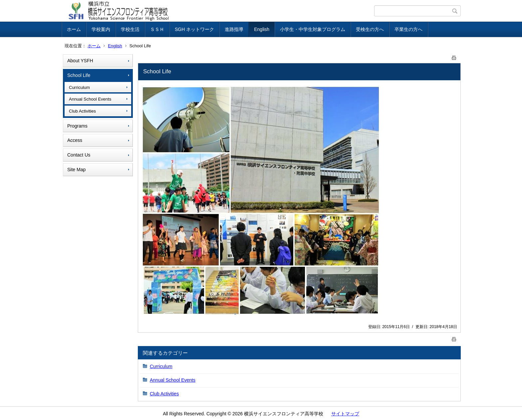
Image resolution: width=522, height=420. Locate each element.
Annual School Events (90, 99)
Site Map (76, 170)
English (262, 29)
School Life (79, 75)
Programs (77, 126)
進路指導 (234, 29)
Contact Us (79, 155)
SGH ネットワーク (194, 29)
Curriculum (79, 87)
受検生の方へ (370, 29)
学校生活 (130, 29)
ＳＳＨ (157, 29)
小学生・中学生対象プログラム (313, 29)
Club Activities (82, 111)
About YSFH (80, 61)
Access (75, 140)
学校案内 (101, 29)
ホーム (74, 29)
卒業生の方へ (408, 29)
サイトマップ (345, 414)
